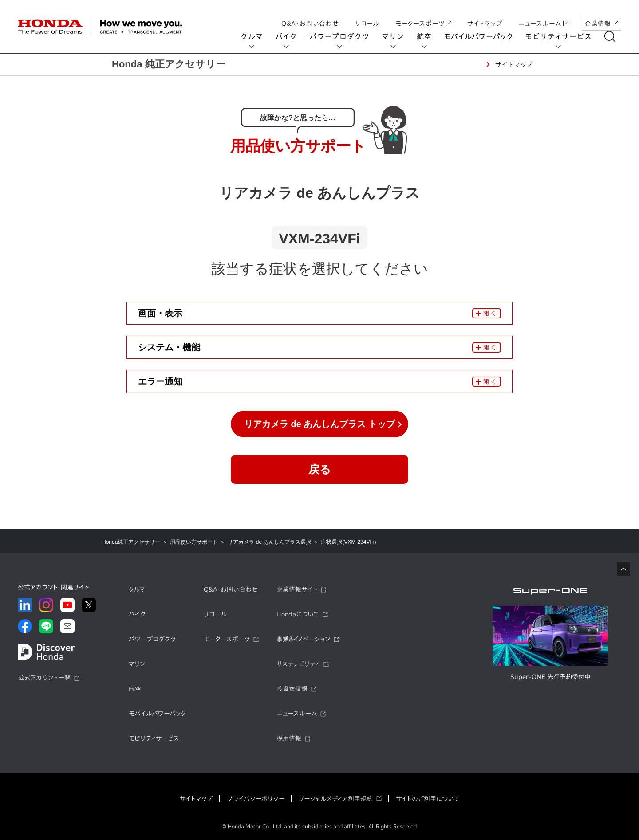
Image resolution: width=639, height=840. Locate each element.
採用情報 (289, 738)
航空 (430, 36)
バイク (292, 36)
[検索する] (616, 37)
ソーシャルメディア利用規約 (336, 799)
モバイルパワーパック (484, 36)
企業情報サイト (297, 589)
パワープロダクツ (345, 36)
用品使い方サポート (194, 542)
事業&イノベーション (303, 639)
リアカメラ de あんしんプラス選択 (269, 542)
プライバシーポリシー (256, 799)
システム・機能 (169, 347)
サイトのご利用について (428, 799)
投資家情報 (292, 689)
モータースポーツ (423, 15)
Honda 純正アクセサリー (169, 64)
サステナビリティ (298, 664)
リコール (367, 15)
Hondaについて (298, 614)
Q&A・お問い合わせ (310, 15)
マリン (399, 36)
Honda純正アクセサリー (131, 542)
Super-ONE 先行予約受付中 (550, 677)
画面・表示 (160, 313)
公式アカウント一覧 (44, 678)
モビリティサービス (564, 36)
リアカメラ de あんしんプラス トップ (319, 424)
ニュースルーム (543, 15)
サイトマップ (485, 15)
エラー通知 (160, 381)
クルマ (258, 36)
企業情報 (602, 15)
